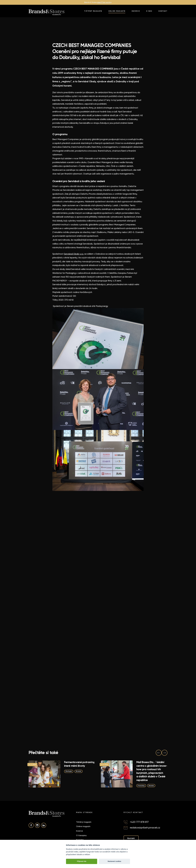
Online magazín (117, 11)
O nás (149, 11)
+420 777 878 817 (139, 822)
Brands (80, 771)
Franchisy (142, 786)
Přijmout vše (82, 861)
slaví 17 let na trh (104, 2)
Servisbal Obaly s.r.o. (74, 254)
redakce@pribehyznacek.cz (145, 828)
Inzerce (136, 11)
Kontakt (163, 11)
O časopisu (81, 836)
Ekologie (69, 771)
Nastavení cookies (114, 861)
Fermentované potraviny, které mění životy (79, 764)
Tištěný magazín (93, 11)
